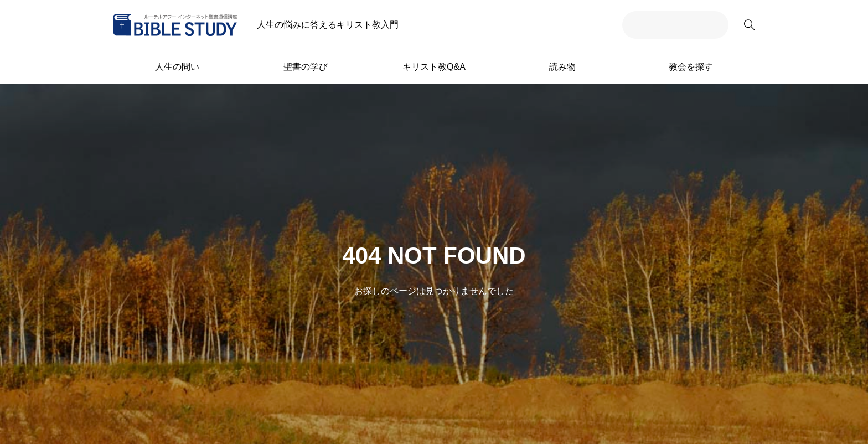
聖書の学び (306, 67)
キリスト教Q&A (434, 67)
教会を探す (691, 67)
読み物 (562, 67)
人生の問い (177, 67)
